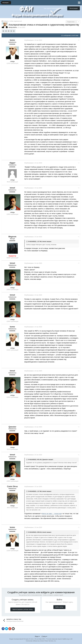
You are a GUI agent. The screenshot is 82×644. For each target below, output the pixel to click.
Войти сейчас (59, 607)
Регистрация (74, 8)
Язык (37, 636)
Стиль (44, 636)
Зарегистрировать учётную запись (23, 609)
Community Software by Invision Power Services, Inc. (41, 641)
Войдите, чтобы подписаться (12, 21)
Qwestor (45, 460)
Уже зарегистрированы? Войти (55, 8)
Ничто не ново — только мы (52, 514)
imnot (45, 242)
